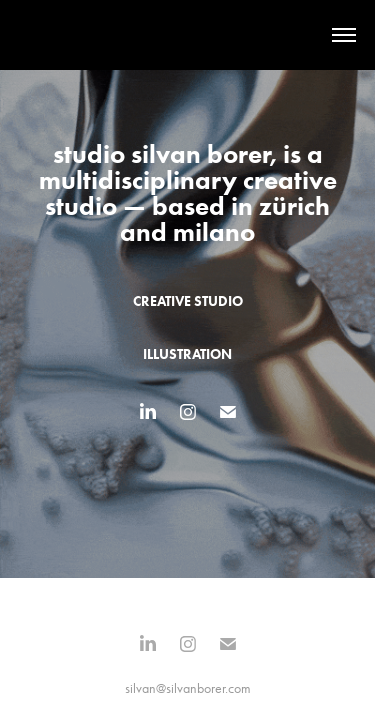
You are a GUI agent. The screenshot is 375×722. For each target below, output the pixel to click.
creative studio (188, 301)
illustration (187, 354)
